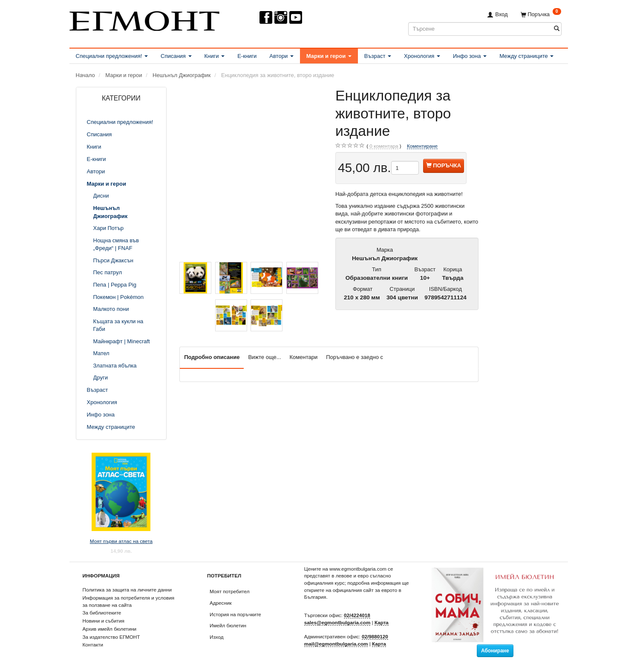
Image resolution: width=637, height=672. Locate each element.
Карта (382, 622)
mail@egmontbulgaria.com (336, 644)
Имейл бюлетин (228, 625)
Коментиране (422, 146)
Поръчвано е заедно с (355, 357)
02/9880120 (375, 636)
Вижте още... (264, 357)
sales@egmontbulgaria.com (337, 622)
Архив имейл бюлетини (110, 629)
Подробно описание (212, 357)
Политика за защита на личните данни (127, 590)
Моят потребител (229, 591)
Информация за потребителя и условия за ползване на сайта (129, 601)
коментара (384, 146)
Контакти (93, 645)
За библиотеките (102, 613)
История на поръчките (235, 614)
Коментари (304, 357)
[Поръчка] (541, 14)
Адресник (221, 603)
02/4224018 (357, 615)
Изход (217, 637)
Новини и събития (104, 621)
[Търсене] (557, 29)
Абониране (495, 651)
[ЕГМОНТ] (144, 19)
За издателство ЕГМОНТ (111, 637)
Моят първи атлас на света (121, 541)
